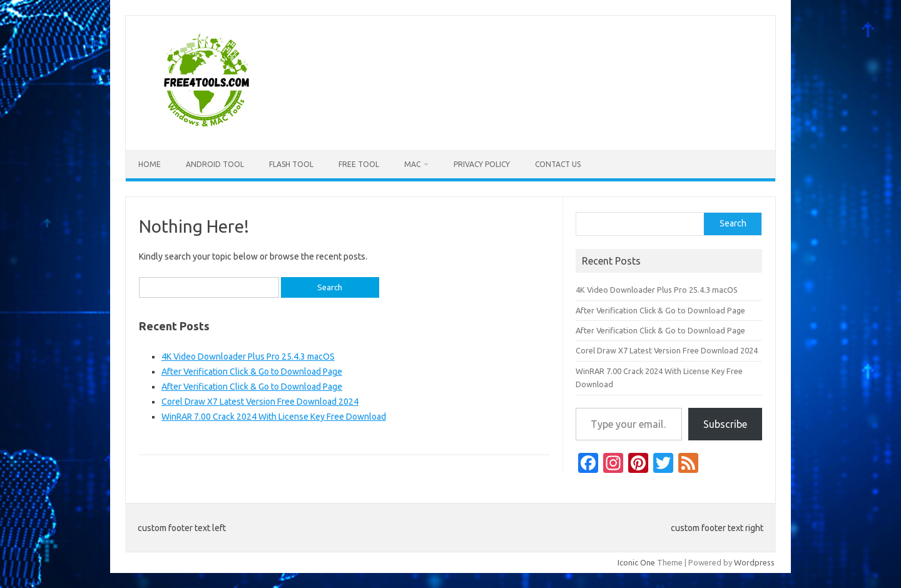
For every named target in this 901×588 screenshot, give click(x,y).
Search (733, 223)
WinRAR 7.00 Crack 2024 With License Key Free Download (274, 417)
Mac (412, 164)
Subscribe (725, 424)
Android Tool (215, 164)
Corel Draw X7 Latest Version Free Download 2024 (260, 402)
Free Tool (359, 164)
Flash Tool (291, 164)
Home (150, 164)
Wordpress (754, 562)
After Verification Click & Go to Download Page (252, 372)
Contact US (558, 164)
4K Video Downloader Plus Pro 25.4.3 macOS (248, 357)
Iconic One (636, 562)
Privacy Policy (482, 164)
